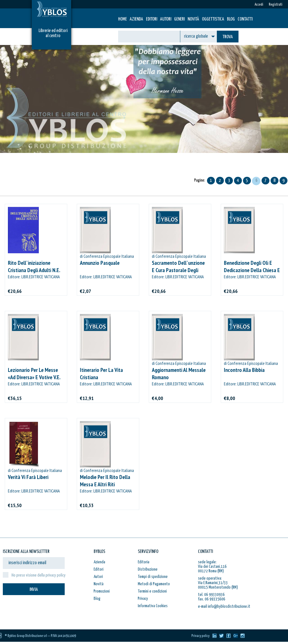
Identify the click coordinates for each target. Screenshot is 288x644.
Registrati (276, 5)
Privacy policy (201, 636)
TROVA (228, 37)
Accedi (259, 5)
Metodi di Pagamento (154, 584)
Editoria (144, 562)
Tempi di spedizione (153, 577)
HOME (122, 19)
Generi (179, 19)
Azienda (136, 19)
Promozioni (102, 591)
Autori (166, 19)
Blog (231, 19)
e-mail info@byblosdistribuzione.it (224, 606)
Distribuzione (148, 569)
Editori (152, 19)
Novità (193, 19)
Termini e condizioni (152, 591)
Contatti (245, 19)
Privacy (143, 599)
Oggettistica (213, 19)
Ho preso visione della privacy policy (39, 575)
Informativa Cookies (153, 606)
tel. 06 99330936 (211, 595)
